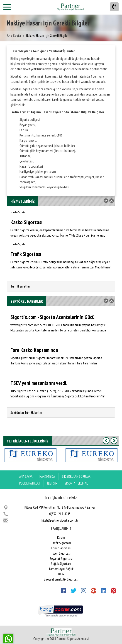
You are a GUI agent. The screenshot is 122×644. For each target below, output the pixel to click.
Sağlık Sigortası (61, 563)
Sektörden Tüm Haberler (26, 412)
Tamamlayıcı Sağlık (61, 569)
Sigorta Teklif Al (76, 483)
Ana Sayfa (14, 35)
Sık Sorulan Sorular (76, 476)
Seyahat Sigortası (61, 558)
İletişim (52, 483)
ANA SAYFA (26, 476)
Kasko (61, 538)
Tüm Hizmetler (20, 286)
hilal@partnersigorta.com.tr (60, 520)
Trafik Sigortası (61, 543)
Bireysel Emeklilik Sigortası (61, 579)
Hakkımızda (47, 476)
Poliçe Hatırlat (30, 483)
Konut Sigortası (61, 548)
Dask (61, 574)
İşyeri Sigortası (61, 553)
